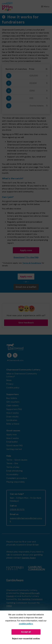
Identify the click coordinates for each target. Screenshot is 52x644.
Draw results (12, 417)
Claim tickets (12, 405)
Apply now (26, 250)
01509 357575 (17, 509)
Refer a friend (13, 424)
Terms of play (13, 467)
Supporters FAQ (14, 409)
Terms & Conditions (32, 263)
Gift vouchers (13, 402)
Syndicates (12, 420)
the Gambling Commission (30, 599)
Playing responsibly (16, 482)
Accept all (26, 632)
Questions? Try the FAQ (26, 257)
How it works (13, 413)
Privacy (10, 384)
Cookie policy (13, 388)
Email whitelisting (14, 471)
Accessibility (12, 474)
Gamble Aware (29, 558)
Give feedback (26, 323)
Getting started (14, 449)
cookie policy (26, 624)
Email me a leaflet (26, 287)
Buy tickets (12, 398)
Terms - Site (12, 463)
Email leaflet (12, 442)
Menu (45, 7)
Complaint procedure (17, 478)
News (9, 380)
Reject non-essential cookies (26, 639)
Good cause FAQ (14, 445)
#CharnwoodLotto (15, 360)
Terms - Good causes (17, 460)
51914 (9, 606)
